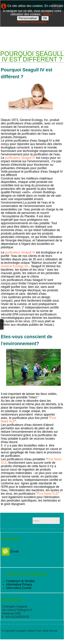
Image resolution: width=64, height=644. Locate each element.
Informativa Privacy (19, 584)
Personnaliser (28, 18)
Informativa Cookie (19, 588)
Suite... (48, 14)
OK (45, 18)
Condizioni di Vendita (20, 581)
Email (10, 551)
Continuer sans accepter (32, 22)
